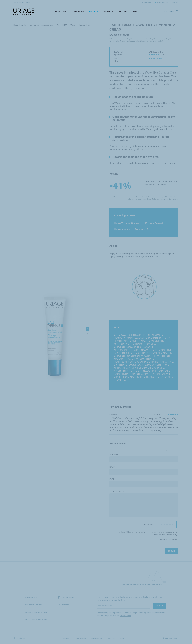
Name (112, 467)
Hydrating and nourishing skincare (42, 25)
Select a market (170, 638)
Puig (122, 638)
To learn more (171, 534)
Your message (117, 492)
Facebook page (66, 597)
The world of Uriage (22, 2)
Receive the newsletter (166, 540)
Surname (114, 455)
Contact (175, 2)
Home (16, 25)
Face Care (94, 12)
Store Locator (162, 2)
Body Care (79, 12)
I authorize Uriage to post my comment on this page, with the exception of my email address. (144, 533)
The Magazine (146, 2)
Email (112, 479)
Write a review (155, 58)
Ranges (136, 12)
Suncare (123, 12)
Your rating (148, 524)
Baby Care (109, 12)
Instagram (64, 605)
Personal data (97, 638)
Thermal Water (62, 12)
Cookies (112, 638)
